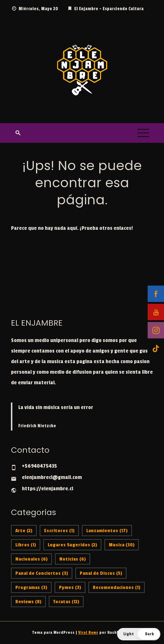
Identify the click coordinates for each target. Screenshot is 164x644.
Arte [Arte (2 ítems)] (24, 531)
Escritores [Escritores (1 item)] (59, 531)
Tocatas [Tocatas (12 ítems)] (66, 602)
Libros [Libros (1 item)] (26, 545)
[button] (139, 634)
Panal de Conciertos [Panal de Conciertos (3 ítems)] (42, 573)
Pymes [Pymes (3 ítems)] (70, 587)
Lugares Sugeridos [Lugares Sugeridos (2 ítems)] (72, 545)
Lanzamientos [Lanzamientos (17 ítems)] (107, 531)
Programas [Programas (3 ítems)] (31, 587)
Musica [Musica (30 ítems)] (122, 545)
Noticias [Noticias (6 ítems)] (73, 559)
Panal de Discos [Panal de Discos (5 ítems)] (101, 573)
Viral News (88, 633)
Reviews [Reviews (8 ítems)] (28, 602)
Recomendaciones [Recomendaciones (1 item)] (117, 587)
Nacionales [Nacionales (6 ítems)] (31, 559)
